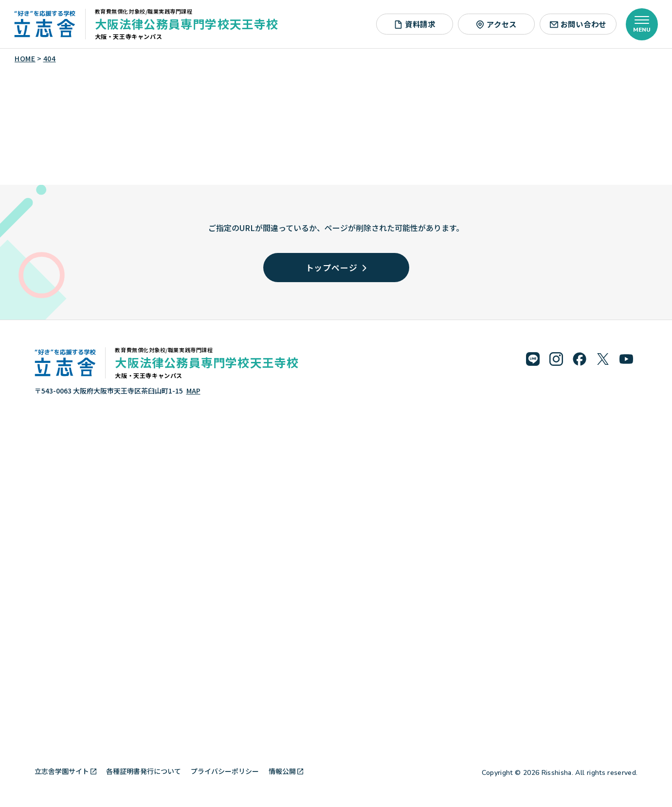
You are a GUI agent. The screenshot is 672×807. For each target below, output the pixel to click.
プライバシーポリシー (225, 771)
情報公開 (286, 771)
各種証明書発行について (144, 771)
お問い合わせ (578, 24)
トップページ (336, 267)
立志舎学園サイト (65, 771)
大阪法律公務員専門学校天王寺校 (187, 24)
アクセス (496, 24)
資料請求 (415, 24)
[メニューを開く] (642, 24)
